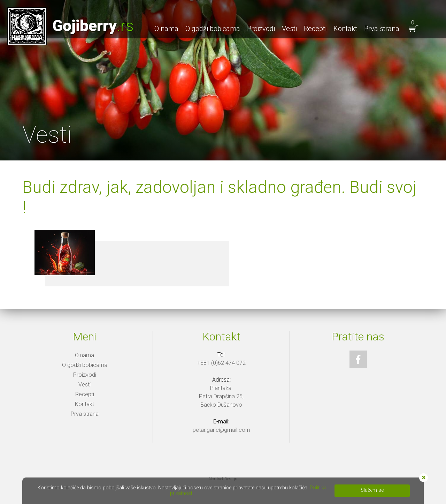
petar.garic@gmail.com (221, 430)
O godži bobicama (213, 29)
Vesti (289, 29)
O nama (166, 29)
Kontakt (345, 29)
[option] (223, 80)
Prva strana (382, 29)
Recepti (315, 29)
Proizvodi (261, 29)
